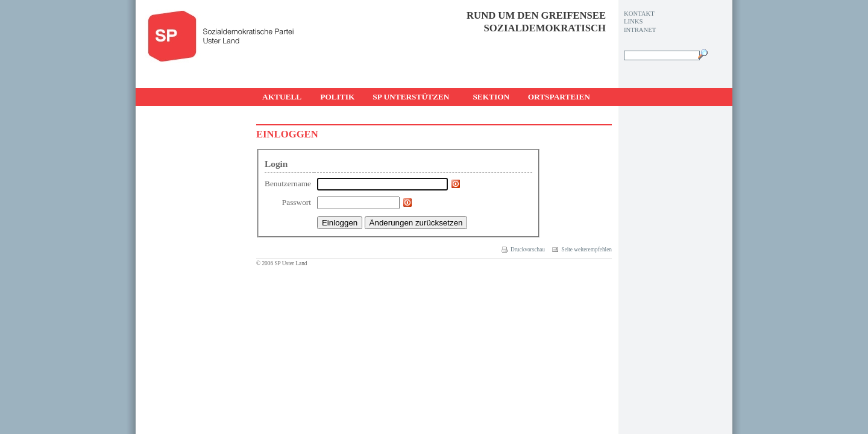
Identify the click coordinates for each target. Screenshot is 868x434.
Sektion (491, 97)
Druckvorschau (523, 250)
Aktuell (282, 97)
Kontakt (639, 14)
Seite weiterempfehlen (582, 250)
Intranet (640, 30)
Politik (337, 97)
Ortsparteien (559, 97)
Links (633, 21)
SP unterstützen (411, 97)
